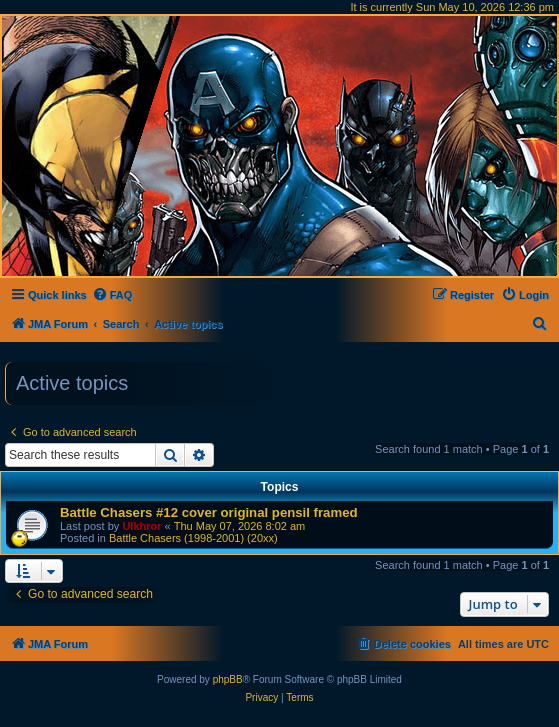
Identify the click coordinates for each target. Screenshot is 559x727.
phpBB (228, 679)
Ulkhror (141, 526)
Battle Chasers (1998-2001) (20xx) (193, 538)
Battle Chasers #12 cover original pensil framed (209, 512)
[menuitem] (112, 295)
